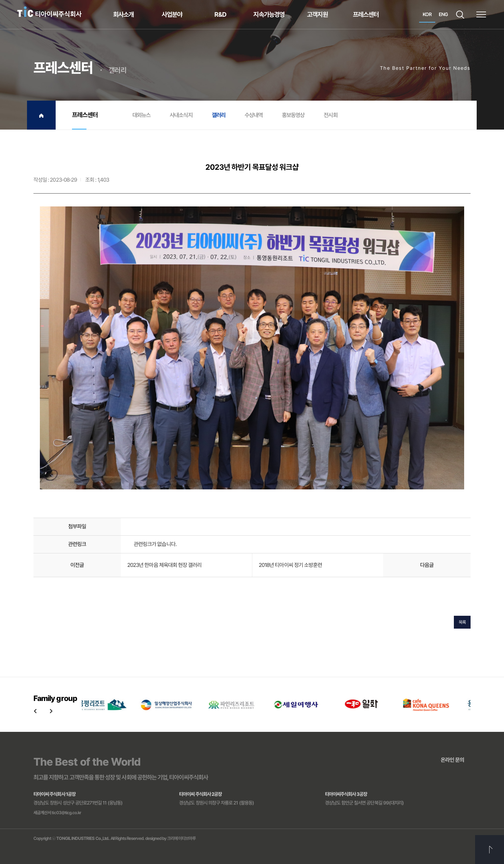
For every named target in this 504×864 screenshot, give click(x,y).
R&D (220, 14)
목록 (462, 623)
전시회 (330, 115)
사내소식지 (181, 115)
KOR (427, 14)
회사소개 (123, 14)
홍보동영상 (293, 115)
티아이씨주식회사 (50, 12)
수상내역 (254, 115)
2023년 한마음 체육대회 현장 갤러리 (164, 566)
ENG (443, 14)
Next (51, 711)
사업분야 (172, 14)
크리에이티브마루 (181, 838)
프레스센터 (366, 14)
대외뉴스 (141, 115)
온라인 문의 (452, 760)
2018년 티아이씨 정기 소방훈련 (290, 566)
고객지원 (317, 14)
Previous (35, 711)
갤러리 (219, 115)
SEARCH (460, 14)
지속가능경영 (269, 14)
